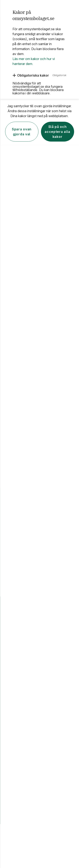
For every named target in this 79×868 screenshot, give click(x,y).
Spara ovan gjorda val (22, 132)
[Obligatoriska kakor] (31, 75)
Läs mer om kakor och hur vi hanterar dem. (34, 61)
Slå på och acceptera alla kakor (57, 132)
